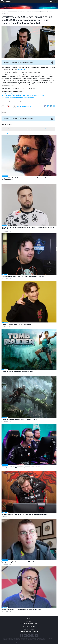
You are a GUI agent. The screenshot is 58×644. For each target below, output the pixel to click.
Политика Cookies (29, 629)
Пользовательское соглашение (29, 624)
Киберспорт (9, 11)
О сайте (29, 618)
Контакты (29, 621)
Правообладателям (29, 626)
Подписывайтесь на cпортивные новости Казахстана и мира (28, 63)
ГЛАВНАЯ (3, 11)
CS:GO (4, 113)
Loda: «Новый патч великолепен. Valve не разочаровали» (18, 98)
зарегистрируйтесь (43, 129)
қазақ (51, 1)
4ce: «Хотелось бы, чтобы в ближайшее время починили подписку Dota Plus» (23, 96)
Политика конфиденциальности (29, 632)
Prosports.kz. (21, 69)
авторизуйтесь (32, 129)
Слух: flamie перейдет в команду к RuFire (13, 94)
